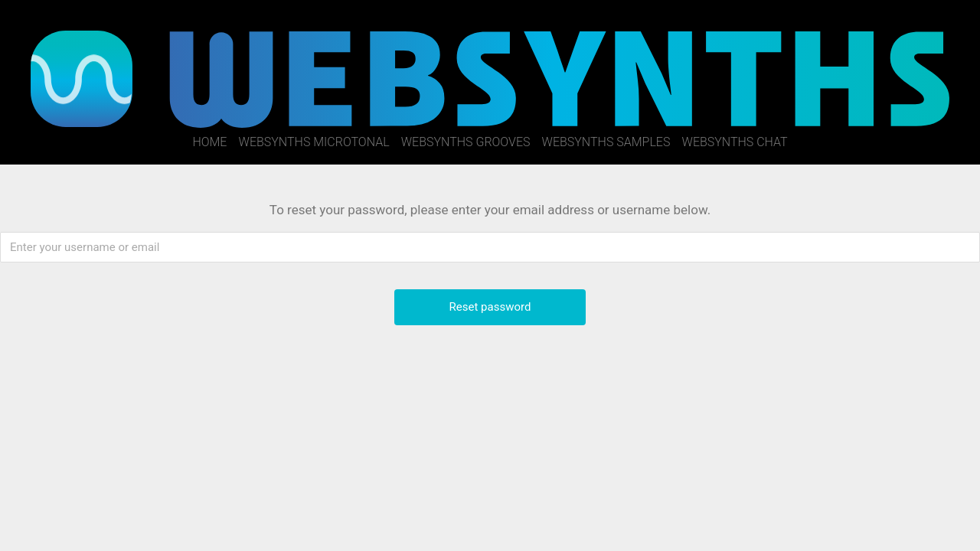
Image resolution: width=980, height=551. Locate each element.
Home (209, 142)
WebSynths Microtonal (314, 142)
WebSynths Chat (735, 142)
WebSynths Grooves (466, 142)
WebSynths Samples (606, 142)
